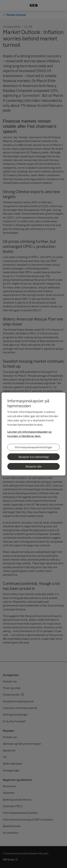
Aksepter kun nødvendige (34, 457)
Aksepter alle (33, 466)
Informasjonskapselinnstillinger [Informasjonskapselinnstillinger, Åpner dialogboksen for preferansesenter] (34, 447)
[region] (33, 434)
